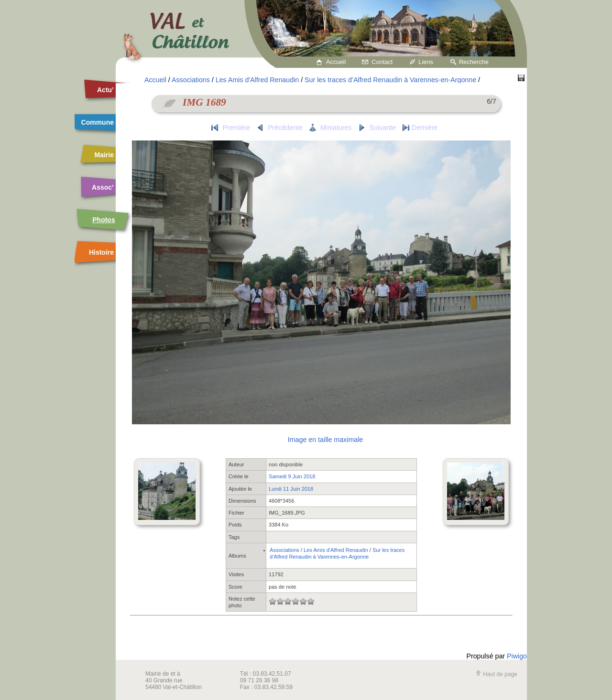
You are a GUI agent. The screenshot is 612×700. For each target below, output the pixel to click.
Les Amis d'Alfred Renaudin (257, 80)
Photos (104, 220)
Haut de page (496, 674)
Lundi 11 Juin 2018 (291, 489)
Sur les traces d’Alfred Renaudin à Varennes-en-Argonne (390, 80)
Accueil (336, 62)
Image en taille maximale (325, 440)
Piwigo (517, 656)
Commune (98, 122)
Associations (191, 80)
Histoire (101, 252)
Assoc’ (103, 187)
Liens (426, 62)
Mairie (104, 155)
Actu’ (105, 90)
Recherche (474, 62)
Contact (382, 62)
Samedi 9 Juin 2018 (292, 476)
